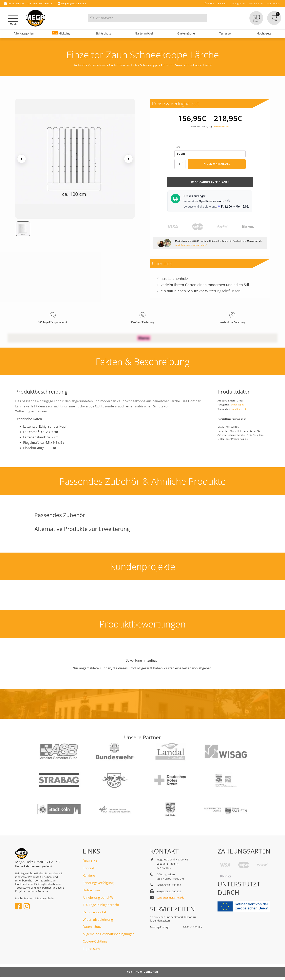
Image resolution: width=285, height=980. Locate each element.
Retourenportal (94, 912)
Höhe (178, 147)
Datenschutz (92, 927)
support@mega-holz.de (74, 3)
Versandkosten (221, 126)
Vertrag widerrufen (143, 972)
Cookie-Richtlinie (95, 941)
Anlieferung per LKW (98, 898)
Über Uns (90, 861)
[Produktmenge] (180, 164)
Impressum (91, 949)
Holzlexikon (91, 890)
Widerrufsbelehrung (98, 920)
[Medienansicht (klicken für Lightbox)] (75, 159)
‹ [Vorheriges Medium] (21, 159)
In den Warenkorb (217, 164)
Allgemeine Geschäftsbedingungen (109, 934)
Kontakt (89, 868)
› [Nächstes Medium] (129, 159)
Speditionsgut (238, 409)
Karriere (89, 876)
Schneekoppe (149, 65)
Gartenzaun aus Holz (123, 65)
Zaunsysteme (97, 65)
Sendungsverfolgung (98, 883)
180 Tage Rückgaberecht (101, 905)
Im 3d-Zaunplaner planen (210, 182)
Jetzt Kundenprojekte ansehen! (191, 245)
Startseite (79, 65)
